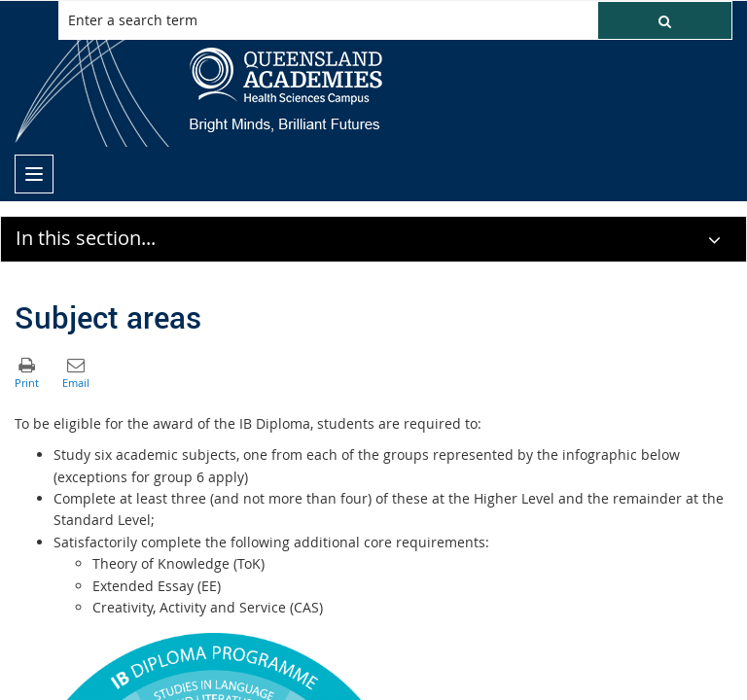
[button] (665, 20)
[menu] (34, 174)
